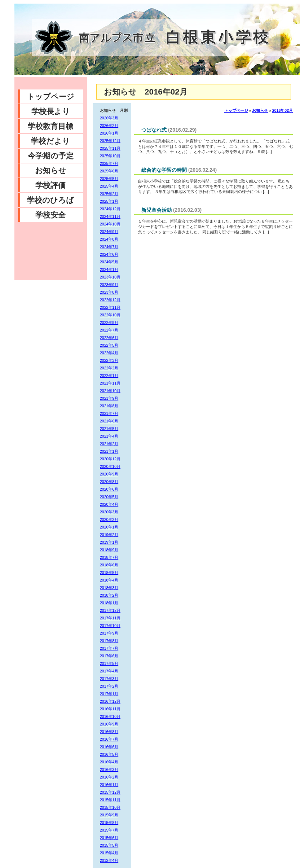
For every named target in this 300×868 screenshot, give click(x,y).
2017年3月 (109, 679)
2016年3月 (109, 770)
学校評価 (50, 185)
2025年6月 (109, 171)
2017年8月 (109, 641)
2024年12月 (110, 209)
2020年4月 (109, 504)
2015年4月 (109, 853)
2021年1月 (109, 451)
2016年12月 (110, 701)
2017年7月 (109, 648)
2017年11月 (110, 618)
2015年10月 (110, 807)
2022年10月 (110, 315)
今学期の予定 (51, 156)
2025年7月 (109, 163)
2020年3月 (109, 512)
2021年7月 (109, 413)
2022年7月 (109, 330)
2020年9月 (109, 474)
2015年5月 (109, 845)
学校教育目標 (50, 126)
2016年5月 (109, 754)
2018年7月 (109, 557)
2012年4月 (109, 860)
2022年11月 (110, 307)
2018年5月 (109, 573)
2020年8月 (109, 482)
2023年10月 (110, 277)
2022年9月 (109, 323)
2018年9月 (109, 550)
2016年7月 (109, 739)
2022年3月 (109, 360)
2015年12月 (110, 792)
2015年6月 (109, 838)
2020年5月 (109, 497)
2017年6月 (109, 656)
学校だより (50, 141)
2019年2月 (109, 535)
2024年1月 (109, 269)
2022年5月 (109, 345)
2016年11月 (110, 709)
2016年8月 (109, 732)
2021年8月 (109, 406)
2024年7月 (109, 247)
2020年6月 (109, 489)
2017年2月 (109, 686)
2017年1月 (109, 694)
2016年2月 (109, 777)
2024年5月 (109, 262)
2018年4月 (109, 580)
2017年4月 (109, 671)
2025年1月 (109, 201)
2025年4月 (109, 186)
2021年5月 (109, 429)
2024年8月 (109, 239)
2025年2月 (109, 194)
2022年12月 (110, 300)
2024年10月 (110, 224)
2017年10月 (110, 626)
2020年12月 (110, 459)
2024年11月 (110, 216)
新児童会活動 (156, 210)
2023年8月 (109, 292)
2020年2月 (109, 520)
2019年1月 (109, 542)
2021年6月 (109, 421)
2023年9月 (109, 285)
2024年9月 (109, 232)
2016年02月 (283, 110)
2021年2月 (109, 444)
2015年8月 (109, 823)
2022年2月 (109, 368)
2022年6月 (109, 338)
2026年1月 (109, 133)
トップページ (51, 97)
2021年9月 (109, 398)
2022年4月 (109, 353)
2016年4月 (109, 762)
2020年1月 (109, 527)
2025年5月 (109, 179)
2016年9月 (109, 724)
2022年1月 (109, 376)
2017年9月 (109, 633)
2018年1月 (109, 603)
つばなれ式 (154, 130)
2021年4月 (109, 436)
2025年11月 (110, 148)
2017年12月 (110, 610)
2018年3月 (109, 588)
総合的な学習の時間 (164, 170)
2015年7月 (109, 830)
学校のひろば (50, 200)
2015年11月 (110, 800)
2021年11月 (110, 383)
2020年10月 (110, 466)
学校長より (51, 111)
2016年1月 (109, 785)
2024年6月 (109, 254)
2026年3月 (109, 118)
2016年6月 (109, 747)
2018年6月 (109, 565)
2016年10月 (110, 716)
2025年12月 (110, 141)
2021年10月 (110, 391)
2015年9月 (109, 815)
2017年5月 (109, 663)
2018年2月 (109, 595)
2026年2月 (109, 126)
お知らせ (51, 170)
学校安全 (50, 215)
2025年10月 (110, 156)
